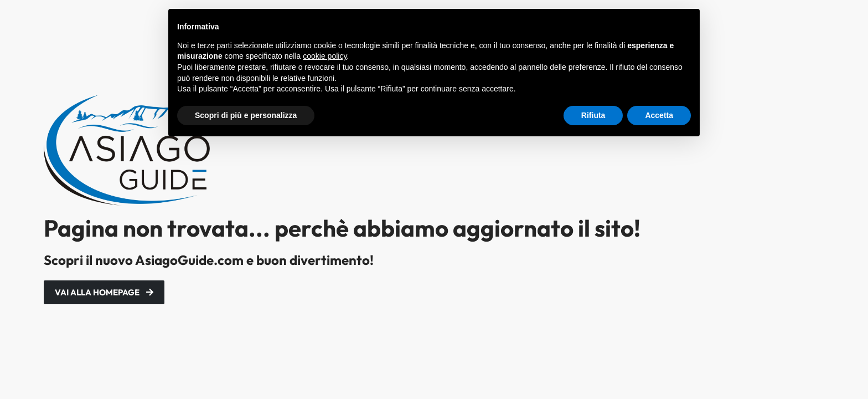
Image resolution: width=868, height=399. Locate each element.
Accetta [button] (659, 115)
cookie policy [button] (325, 56)
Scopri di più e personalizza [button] (246, 115)
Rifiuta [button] (593, 115)
